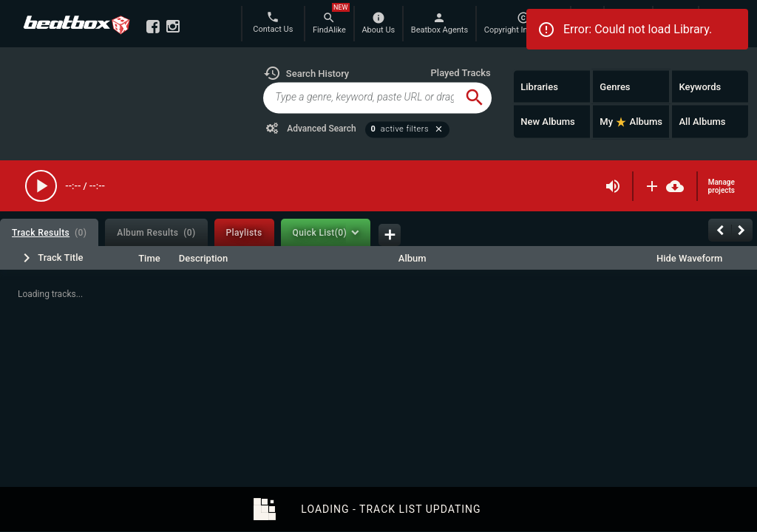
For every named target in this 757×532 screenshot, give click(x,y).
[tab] (49, 232)
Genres (615, 86)
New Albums (548, 122)
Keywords (700, 86)
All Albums (702, 122)
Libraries (539, 86)
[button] (306, 73)
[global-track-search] (360, 98)
